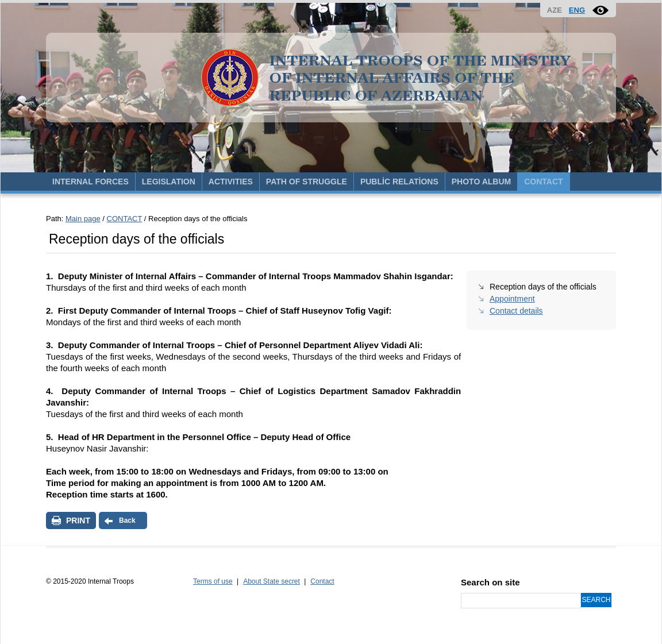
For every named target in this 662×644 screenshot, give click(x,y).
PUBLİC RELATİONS (399, 182)
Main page (83, 219)
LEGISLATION (169, 182)
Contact (322, 581)
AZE (555, 10)
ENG (577, 10)
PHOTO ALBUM (481, 182)
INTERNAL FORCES (91, 182)
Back (127, 520)
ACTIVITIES (231, 182)
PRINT (78, 520)
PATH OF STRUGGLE (307, 182)
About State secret (272, 581)
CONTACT (543, 182)
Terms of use (213, 581)
